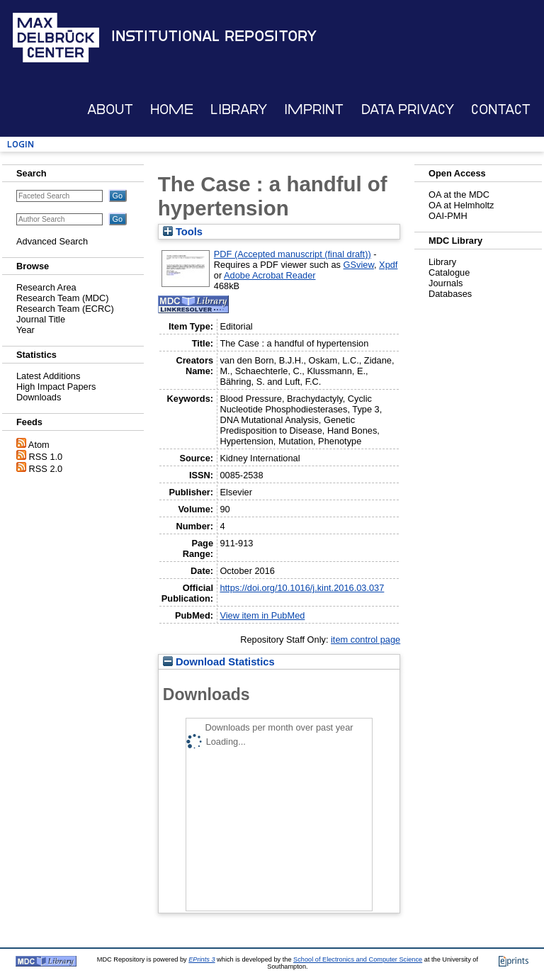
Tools (183, 232)
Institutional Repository (214, 36)
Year (25, 330)
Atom (39, 445)
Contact (501, 109)
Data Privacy (408, 109)
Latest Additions (48, 376)
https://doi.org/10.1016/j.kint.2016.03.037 (302, 588)
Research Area (46, 287)
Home (172, 109)
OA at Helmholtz (461, 205)
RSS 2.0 (46, 469)
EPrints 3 (202, 959)
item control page (365, 640)
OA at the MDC (459, 195)
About (110, 109)
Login (21, 144)
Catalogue (449, 272)
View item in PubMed (262, 615)
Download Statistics (219, 662)
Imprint (314, 109)
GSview (359, 265)
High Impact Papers (56, 387)
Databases (450, 294)
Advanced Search (52, 241)
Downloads (39, 397)
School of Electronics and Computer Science (358, 959)
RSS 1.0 (46, 457)
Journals (446, 283)
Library (239, 109)
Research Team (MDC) (63, 298)
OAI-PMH (448, 216)
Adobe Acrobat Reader (270, 275)
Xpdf (388, 265)
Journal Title (41, 319)
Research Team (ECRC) (65, 309)
